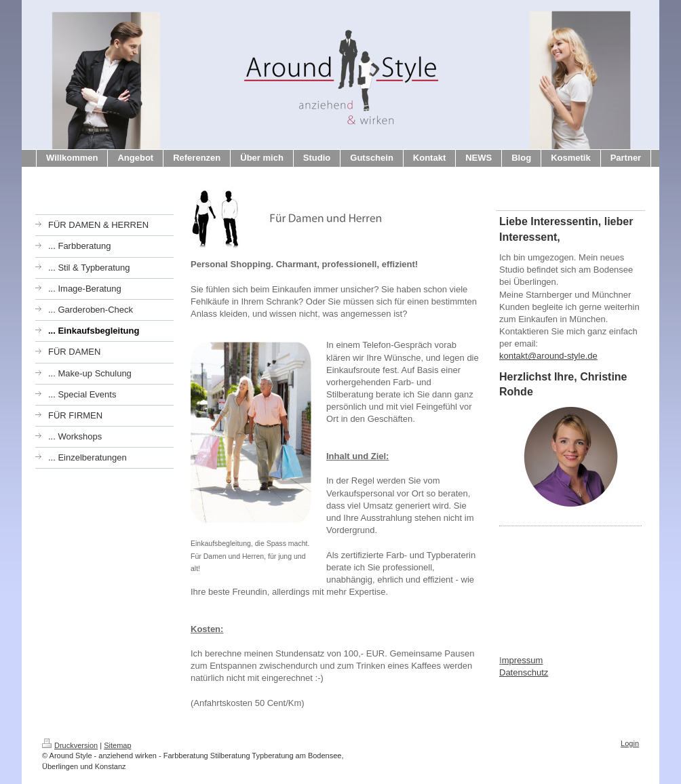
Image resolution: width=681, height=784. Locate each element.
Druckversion (70, 745)
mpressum (523, 660)
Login (630, 743)
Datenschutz (524, 672)
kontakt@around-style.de (548, 356)
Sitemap (117, 745)
